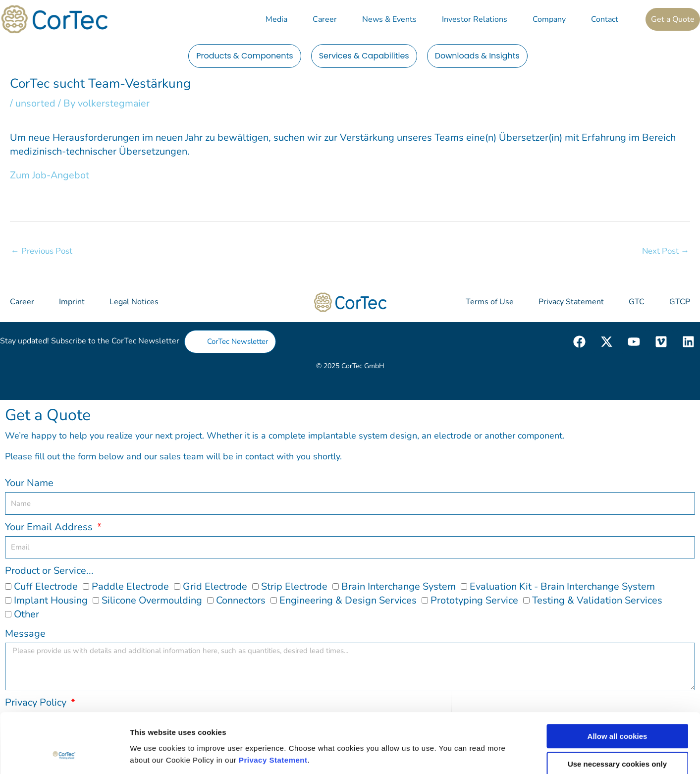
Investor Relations (475, 19)
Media (276, 19)
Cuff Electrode (46, 586)
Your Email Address (50, 526)
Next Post (665, 250)
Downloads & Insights (477, 56)
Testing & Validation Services (597, 600)
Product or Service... (49, 571)
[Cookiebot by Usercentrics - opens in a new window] (64, 755)
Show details (520, 754)
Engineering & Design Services (348, 600)
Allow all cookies (618, 683)
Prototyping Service (474, 600)
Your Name (29, 483)
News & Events (389, 19)
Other (27, 614)
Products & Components (245, 56)
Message (25, 634)
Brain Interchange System (399, 586)
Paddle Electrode (130, 586)
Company (549, 19)
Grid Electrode (215, 586)
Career (325, 19)
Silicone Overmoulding (152, 600)
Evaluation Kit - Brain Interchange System (562, 586)
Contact (605, 19)
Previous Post (42, 250)
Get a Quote (673, 19)
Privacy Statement (273, 707)
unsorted (35, 103)
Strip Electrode (294, 586)
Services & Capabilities (364, 56)
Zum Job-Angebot (50, 175)
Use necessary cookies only (617, 711)
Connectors (241, 600)
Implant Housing (51, 600)
